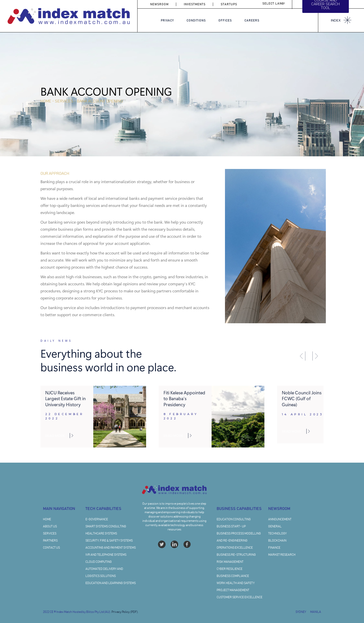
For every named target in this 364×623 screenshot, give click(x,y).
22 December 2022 (65, 416)
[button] (302, 356)
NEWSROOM (159, 4)
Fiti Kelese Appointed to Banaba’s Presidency (184, 398)
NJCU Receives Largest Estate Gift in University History (65, 398)
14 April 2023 (303, 414)
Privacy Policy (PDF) (125, 612)
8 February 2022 (181, 416)
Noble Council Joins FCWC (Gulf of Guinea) (302, 398)
